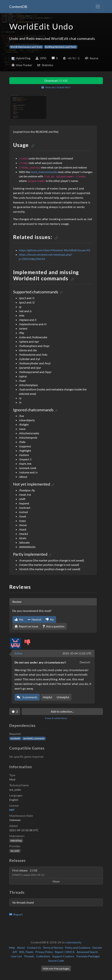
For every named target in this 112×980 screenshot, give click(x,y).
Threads (29, 956)
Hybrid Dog (16, 841)
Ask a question (54, 626)
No (50, 619)
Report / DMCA (65, 952)
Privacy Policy (44, 952)
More (56, 881)
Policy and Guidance (78, 947)
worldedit (15, 738)
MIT (12, 810)
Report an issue (26, 626)
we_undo (15, 851)
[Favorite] (15, 711)
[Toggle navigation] (98, 7)
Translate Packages (88, 956)
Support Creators (63, 956)
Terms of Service (53, 947)
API (15, 952)
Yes (19, 619)
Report (16, 914)
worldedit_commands (34, 738)
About (21, 947)
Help (12, 947)
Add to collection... (62, 711)
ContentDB (18, 7)
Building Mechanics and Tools (60, 47)
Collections (43, 956)
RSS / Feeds (26, 952)
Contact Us (34, 947)
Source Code (56, 961)
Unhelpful (63, 697)
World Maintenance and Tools (26, 47)
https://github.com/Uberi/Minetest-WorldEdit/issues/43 (54, 250)
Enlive (18, 653)
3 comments (27, 697)
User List (16, 956)
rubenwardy (73, 942)
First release (28, 872)
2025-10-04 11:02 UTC (77, 653)
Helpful (47, 697)
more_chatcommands (44, 172)
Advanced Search (87, 952)
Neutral (34, 619)
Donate (97, 947)
